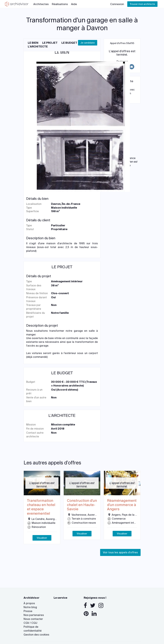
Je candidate (88, 43)
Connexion (117, 4)
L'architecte (38, 47)
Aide (74, 4)
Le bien (33, 43)
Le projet (50, 43)
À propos (29, 603)
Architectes (41, 4)
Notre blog (30, 607)
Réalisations (60, 4)
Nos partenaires (34, 615)
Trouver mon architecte (142, 4)
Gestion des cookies (36, 635)
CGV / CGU (30, 623)
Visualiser (42, 538)
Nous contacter (33, 619)
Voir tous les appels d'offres (120, 552)
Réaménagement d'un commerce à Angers (122, 505)
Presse (28, 611)
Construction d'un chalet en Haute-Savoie (82, 505)
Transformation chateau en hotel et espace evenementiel (41, 507)
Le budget (69, 43)
